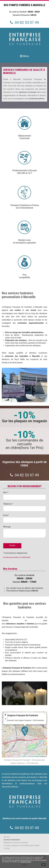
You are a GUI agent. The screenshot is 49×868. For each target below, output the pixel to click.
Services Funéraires (12, 840)
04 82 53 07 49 (27, 22)
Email (6, 515)
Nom (6, 492)
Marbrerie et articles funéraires (16, 843)
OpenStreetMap (34, 756)
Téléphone (8, 504)
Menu (26, 56)
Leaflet (24, 756)
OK (44, 865)
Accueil (7, 837)
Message (7, 527)
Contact (7, 848)
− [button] (5, 719)
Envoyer (12, 545)
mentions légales (26, 862)
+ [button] (5, 715)
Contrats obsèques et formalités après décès (22, 845)
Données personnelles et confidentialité (17, 557)
